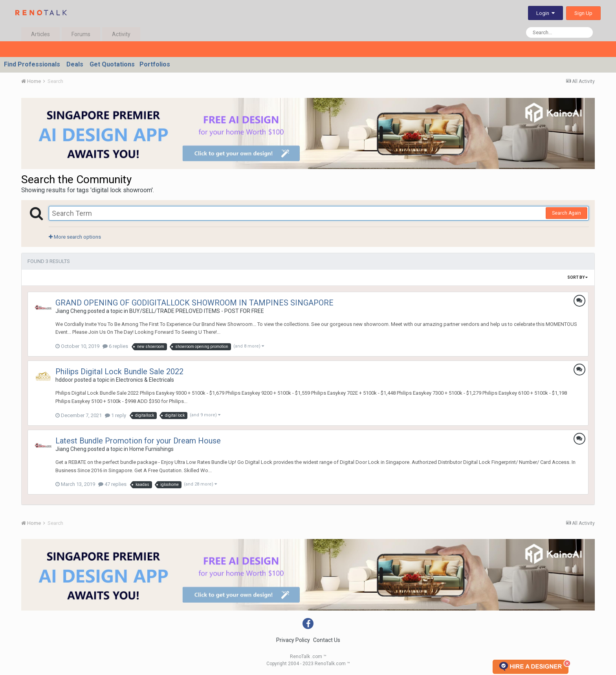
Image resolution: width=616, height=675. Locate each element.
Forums (81, 34)
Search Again (566, 213)
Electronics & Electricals (145, 380)
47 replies (112, 484)
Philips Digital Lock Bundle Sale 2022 (119, 372)
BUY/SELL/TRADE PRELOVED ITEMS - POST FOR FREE (197, 311)
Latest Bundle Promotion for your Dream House (138, 441)
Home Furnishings (151, 449)
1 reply (115, 415)
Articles (40, 34)
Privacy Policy (293, 640)
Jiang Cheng (71, 311)
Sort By (577, 277)
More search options (75, 237)
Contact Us (327, 640)
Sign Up (583, 13)
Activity (121, 34)
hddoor (64, 380)
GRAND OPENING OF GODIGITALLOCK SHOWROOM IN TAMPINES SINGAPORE (194, 303)
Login (545, 13)
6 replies (115, 346)
